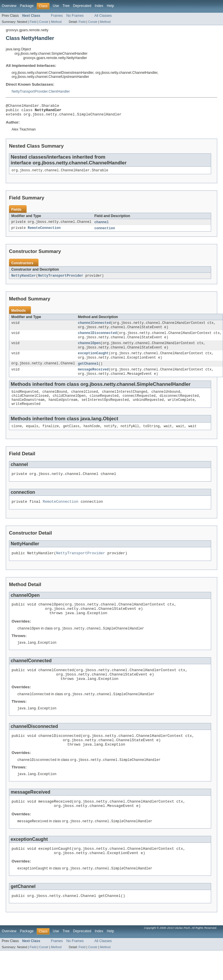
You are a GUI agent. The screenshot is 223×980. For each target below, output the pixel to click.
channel (102, 225)
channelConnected (94, 327)
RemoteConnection (44, 232)
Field (33, 22)
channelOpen (89, 349)
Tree (66, 6)
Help (110, 6)
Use (56, 6)
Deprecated (82, 6)
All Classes (103, 16)
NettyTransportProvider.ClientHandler (41, 91)
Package (27, 6)
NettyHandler (24, 280)
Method (56, 22)
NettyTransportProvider (60, 280)
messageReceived (93, 378)
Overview (9, 6)
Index (99, 6)
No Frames (75, 16)
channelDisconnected (97, 338)
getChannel (88, 371)
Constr (44, 22)
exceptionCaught (93, 360)
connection (105, 232)
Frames (57, 16)
